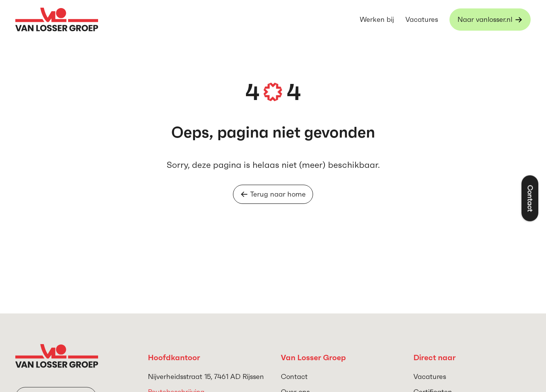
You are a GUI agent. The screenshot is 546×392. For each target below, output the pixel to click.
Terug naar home (273, 194)
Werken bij (377, 19)
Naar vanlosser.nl (485, 19)
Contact (294, 376)
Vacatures (422, 19)
